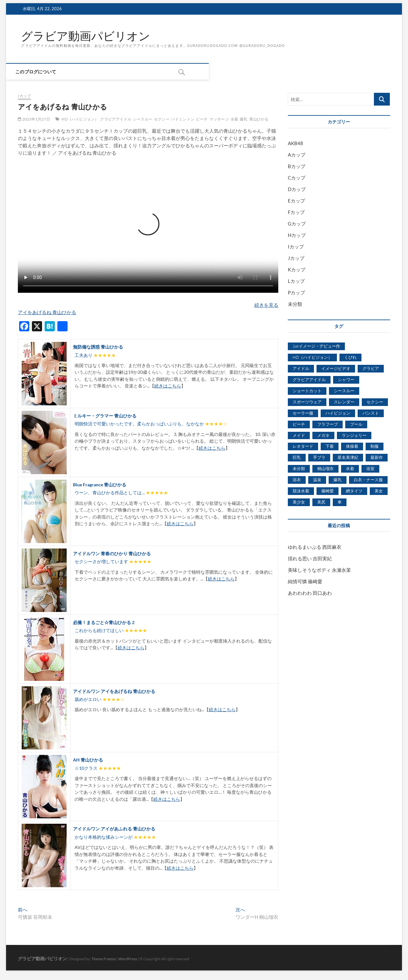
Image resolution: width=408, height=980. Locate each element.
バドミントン (183, 119)
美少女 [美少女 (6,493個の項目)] (299, 502)
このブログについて (41, 72)
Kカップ (297, 270)
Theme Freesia (104, 959)
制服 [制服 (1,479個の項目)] (375, 446)
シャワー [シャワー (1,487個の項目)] (346, 379)
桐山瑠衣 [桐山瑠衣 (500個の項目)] (325, 469)
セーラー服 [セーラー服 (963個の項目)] (303, 413)
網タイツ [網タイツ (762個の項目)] (354, 491)
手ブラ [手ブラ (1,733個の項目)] (319, 458)
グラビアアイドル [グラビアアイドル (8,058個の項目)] (309, 379)
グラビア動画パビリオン (86, 36)
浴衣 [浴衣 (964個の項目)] (297, 480)
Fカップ (296, 212)
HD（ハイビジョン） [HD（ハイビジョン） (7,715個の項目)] (312, 357)
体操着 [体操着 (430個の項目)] (352, 446)
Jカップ (296, 258)
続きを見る (266, 305)
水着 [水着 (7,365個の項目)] (350, 469)
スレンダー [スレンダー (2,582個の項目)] (344, 402)
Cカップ (297, 178)
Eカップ (296, 201)
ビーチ (202, 119)
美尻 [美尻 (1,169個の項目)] (321, 502)
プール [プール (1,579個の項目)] (356, 424)
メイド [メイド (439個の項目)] (299, 435)
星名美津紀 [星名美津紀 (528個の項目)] (348, 458)
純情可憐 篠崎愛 (305, 581)
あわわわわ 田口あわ (310, 593)
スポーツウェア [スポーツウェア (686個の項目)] (307, 402)
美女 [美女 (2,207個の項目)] (379, 491)
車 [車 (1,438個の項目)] (340, 502)
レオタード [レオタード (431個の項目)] (303, 446)
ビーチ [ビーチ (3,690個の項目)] (299, 424)
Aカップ (297, 155)
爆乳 (244, 119)
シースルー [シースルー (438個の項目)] (344, 391)
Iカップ (24, 96)
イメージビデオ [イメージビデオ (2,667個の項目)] (336, 368)
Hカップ (297, 235)
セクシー (162, 119)
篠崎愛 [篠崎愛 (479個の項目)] (328, 491)
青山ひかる (259, 119)
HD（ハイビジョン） (80, 119)
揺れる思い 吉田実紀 (310, 558)
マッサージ (219, 119)
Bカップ (297, 166)
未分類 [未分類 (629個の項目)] (299, 469)
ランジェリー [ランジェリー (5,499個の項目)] (354, 435)
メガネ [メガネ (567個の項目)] (323, 435)
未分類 (295, 304)
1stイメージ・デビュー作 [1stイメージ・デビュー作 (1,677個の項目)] (316, 346)
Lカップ (296, 281)
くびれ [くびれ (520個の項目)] (350, 357)
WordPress (128, 959)
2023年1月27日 (34, 119)
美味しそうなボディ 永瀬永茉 (319, 570)
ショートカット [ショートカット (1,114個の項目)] (307, 391)
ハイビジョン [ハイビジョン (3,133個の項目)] (338, 413)
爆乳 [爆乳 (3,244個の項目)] (338, 480)
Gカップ (297, 224)
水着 (234, 119)
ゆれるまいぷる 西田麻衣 (315, 547)
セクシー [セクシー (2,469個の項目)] (375, 402)
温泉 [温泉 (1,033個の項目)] (317, 480)
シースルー (143, 119)
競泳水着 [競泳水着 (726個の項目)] (301, 491)
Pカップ (296, 293)
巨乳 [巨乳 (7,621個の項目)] (297, 458)
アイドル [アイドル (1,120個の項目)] (301, 368)
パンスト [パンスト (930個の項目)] (371, 413)
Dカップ (297, 189)
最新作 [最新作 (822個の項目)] (377, 458)
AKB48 (295, 144)
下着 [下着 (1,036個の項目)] (330, 446)
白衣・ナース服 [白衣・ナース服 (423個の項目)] (368, 480)
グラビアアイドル (116, 119)
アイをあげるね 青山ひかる (47, 312)
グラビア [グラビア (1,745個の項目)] (371, 368)
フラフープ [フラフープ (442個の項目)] (328, 424)
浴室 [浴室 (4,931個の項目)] (370, 469)
